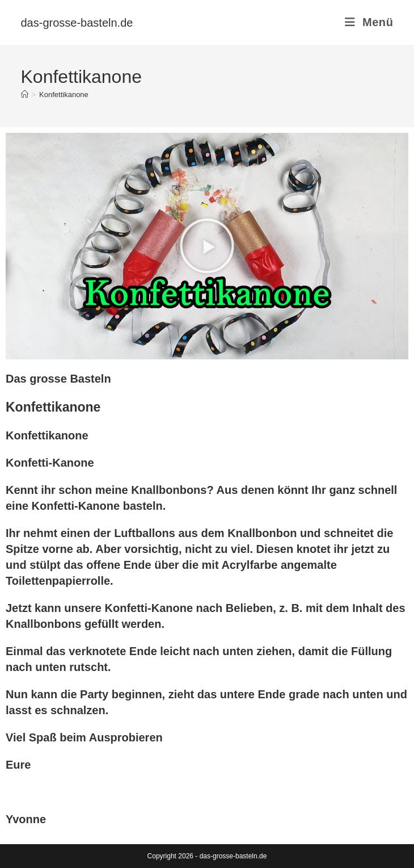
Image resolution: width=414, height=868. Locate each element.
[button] (207, 246)
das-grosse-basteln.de (77, 23)
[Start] (25, 95)
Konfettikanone (64, 95)
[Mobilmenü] (369, 22)
